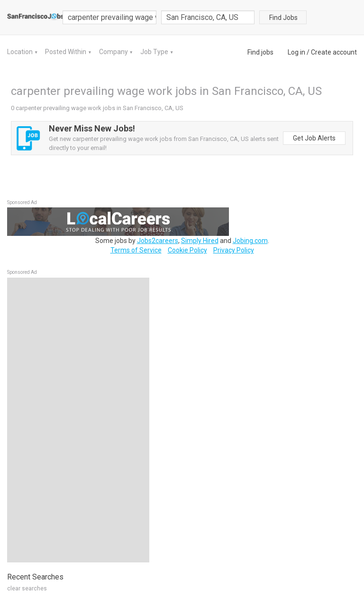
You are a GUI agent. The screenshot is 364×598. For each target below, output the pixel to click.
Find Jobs (283, 18)
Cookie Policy (187, 250)
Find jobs (260, 52)
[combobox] (208, 17)
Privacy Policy (234, 250)
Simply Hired (200, 241)
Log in (296, 52)
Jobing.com (250, 241)
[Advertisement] (78, 420)
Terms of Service (136, 250)
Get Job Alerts (314, 138)
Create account (334, 52)
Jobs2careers (158, 241)
